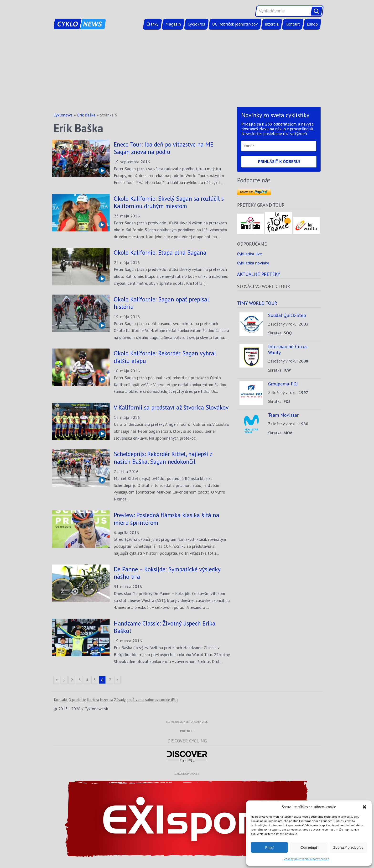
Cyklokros (196, 24)
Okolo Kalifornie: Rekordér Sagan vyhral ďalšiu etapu (165, 357)
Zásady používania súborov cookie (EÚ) (146, 700)
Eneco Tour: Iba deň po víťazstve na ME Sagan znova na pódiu (164, 148)
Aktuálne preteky (259, 274)
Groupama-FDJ (283, 384)
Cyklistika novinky (253, 263)
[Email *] (279, 146)
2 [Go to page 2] (72, 680)
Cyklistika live (249, 254)
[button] (364, 807)
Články (152, 24)
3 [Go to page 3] (79, 680)
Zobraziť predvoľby (348, 847)
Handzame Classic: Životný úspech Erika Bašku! (165, 627)
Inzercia (272, 24)
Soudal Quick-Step (287, 315)
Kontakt (293, 24)
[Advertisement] (187, 69)
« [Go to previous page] (57, 680)
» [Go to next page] (117, 680)
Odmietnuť (309, 847)
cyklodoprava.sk (187, 774)
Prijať (270, 847)
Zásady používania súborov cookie (307, 859)
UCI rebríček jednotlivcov (235, 24)
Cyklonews (63, 115)
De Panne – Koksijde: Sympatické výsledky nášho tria (167, 573)
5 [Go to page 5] (95, 680)
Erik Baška (86, 115)
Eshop (312, 24)
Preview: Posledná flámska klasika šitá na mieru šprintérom (166, 519)
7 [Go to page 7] (110, 680)
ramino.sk (201, 722)
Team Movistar (283, 415)
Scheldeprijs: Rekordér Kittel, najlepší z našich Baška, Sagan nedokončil (163, 458)
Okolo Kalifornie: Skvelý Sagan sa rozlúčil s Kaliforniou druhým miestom (169, 202)
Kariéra (93, 700)
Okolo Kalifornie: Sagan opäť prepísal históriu (161, 303)
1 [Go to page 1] (64, 680)
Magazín (173, 24)
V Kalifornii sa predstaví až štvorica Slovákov (171, 407)
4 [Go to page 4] (87, 680)
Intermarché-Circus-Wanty (289, 349)
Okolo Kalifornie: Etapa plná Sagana (160, 252)
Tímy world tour (257, 303)
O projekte (77, 700)
